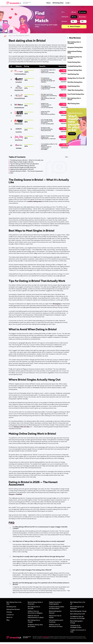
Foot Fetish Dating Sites (76, 94)
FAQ (12, 173)
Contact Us (10, 615)
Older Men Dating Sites (75, 90)
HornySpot (19, 82)
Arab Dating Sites (74, 86)
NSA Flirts (19, 116)
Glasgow (11, 494)
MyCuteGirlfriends (19, 98)
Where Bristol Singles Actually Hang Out (23, 168)
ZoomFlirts (19, 132)
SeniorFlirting (19, 140)
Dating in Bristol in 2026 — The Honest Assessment (27, 171)
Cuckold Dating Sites (75, 66)
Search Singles (75, 27)
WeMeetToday (19, 124)
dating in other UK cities (22, 427)
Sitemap (9, 612)
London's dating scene (34, 201)
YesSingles (19, 148)
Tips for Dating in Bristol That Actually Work (24, 164)
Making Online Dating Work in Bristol (22, 169)
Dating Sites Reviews (13, 609)
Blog (8, 620)
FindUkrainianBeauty (19, 74)
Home (48, 3)
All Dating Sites (58, 3)
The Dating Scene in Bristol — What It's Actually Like (27, 160)
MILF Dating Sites (74, 104)
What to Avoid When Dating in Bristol (22, 166)
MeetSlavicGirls (19, 90)
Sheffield (19, 494)
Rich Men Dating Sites (75, 82)
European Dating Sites (75, 47)
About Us (10, 617)
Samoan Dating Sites (75, 70)
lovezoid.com (46, 639)
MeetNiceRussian (19, 108)
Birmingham (57, 304)
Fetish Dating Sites (74, 62)
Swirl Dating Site (73, 74)
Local (67, 3)
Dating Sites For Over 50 (76, 78)
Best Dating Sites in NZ (78, 616)
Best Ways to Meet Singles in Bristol (22, 162)
